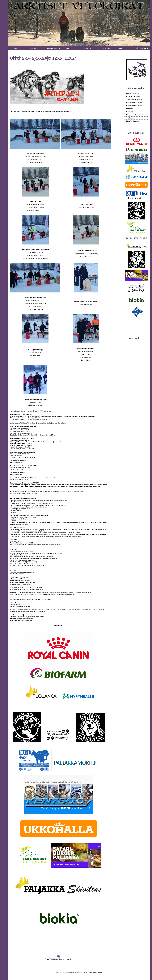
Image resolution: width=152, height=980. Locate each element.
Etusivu (15, 48)
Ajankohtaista (53, 48)
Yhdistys (33, 48)
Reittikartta (130, 112)
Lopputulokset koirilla (133, 96)
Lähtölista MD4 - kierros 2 (135, 103)
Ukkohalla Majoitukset (25, 620)
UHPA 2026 (87, 48)
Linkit (121, 48)
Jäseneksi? (105, 48)
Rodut (68, 48)
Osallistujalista (131, 118)
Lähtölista (130, 109)
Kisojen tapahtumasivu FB (135, 115)
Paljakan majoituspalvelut (25, 618)
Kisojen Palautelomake (134, 93)
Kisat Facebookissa (133, 121)
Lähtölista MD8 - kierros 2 (135, 106)
